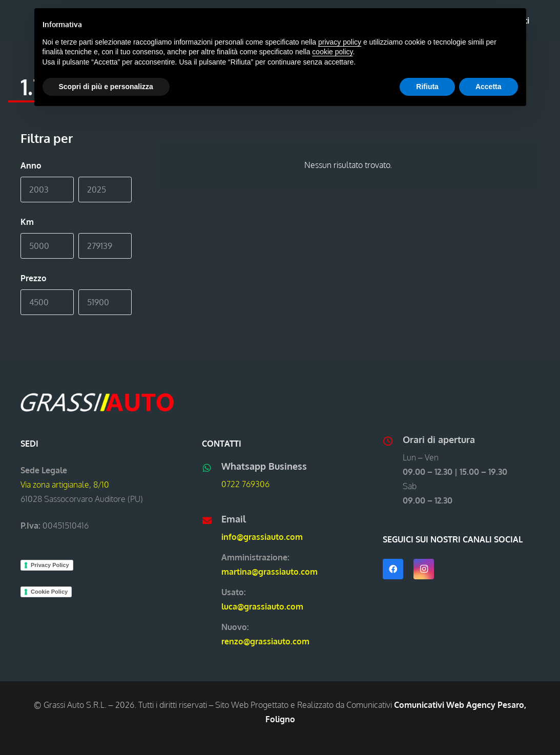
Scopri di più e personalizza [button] (106, 87)
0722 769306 (245, 484)
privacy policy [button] (340, 42)
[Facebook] (393, 569)
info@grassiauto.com (262, 537)
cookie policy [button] (332, 52)
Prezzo (34, 278)
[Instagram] (424, 569)
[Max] (105, 190)
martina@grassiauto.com (269, 572)
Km (27, 222)
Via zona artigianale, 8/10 (65, 485)
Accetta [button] (489, 87)
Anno (31, 165)
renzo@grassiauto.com (265, 641)
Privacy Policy (50, 565)
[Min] (47, 190)
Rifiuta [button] (427, 87)
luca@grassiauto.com (262, 606)
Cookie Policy (49, 592)
